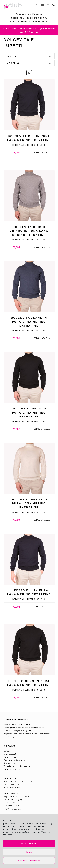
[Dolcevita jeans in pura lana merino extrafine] (29, 287)
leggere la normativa (30, 829)
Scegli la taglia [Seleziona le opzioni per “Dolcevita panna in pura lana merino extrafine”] (42, 520)
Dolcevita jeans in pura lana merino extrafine (29, 322)
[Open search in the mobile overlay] (36, 5)
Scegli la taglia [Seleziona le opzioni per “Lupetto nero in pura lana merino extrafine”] (42, 698)
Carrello (7, 751)
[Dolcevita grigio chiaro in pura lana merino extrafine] (29, 196)
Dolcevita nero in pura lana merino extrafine (29, 413)
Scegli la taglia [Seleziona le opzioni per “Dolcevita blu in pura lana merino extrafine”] (42, 153)
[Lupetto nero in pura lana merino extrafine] (29, 650)
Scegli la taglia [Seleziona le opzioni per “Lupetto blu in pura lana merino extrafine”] (42, 607)
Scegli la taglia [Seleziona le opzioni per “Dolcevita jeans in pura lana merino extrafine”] (42, 338)
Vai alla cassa (10, 757)
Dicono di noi (9, 763)
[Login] (48, 5)
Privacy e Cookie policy (13, 769)
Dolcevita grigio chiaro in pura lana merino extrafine (29, 231)
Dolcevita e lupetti (23, 145)
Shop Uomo (40, 145)
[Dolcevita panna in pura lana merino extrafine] (29, 468)
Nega (29, 852)
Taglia (29, 56)
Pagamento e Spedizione (14, 760)
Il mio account (10, 754)
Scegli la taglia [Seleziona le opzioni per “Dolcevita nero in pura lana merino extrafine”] (42, 429)
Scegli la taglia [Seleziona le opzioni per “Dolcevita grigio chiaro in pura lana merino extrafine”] (42, 247)
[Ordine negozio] (29, 73)
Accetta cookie (29, 844)
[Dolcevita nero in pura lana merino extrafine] (29, 377)
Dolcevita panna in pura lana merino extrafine (29, 504)
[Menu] (42, 5)
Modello (29, 63)
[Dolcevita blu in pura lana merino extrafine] (29, 105)
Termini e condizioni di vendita (17, 766)
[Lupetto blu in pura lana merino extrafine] (29, 559)
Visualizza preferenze (29, 861)
